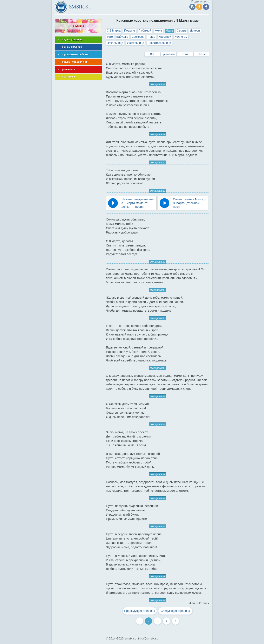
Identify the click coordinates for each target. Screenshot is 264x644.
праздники (69, 77)
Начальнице (115, 43)
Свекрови (138, 37)
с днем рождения (73, 40)
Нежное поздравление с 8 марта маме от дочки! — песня (138, 203)
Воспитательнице (159, 43)
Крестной (165, 37)
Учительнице (135, 43)
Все (152, 54)
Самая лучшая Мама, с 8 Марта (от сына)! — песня (190, 203)
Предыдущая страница (140, 611)
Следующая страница (175, 611)
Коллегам (181, 37)
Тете (110, 37)
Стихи (185, 54)
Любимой (145, 30)
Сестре (182, 30)
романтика (69, 69)
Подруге (130, 30)
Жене (158, 30)
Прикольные (169, 54)
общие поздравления (75, 62)
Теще (151, 37)
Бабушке (122, 37)
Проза (201, 54)
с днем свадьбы (72, 47)
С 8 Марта (114, 30)
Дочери (195, 30)
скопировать (158, 84)
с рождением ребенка (75, 54)
